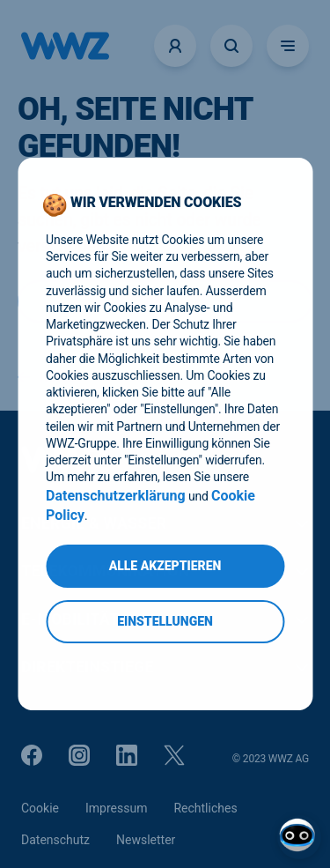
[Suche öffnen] (231, 46)
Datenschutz (55, 840)
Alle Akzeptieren (165, 566)
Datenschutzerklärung (116, 496)
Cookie (40, 808)
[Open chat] (299, 837)
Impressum (116, 808)
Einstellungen (165, 621)
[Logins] (175, 46)
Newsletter (146, 840)
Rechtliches (205, 808)
